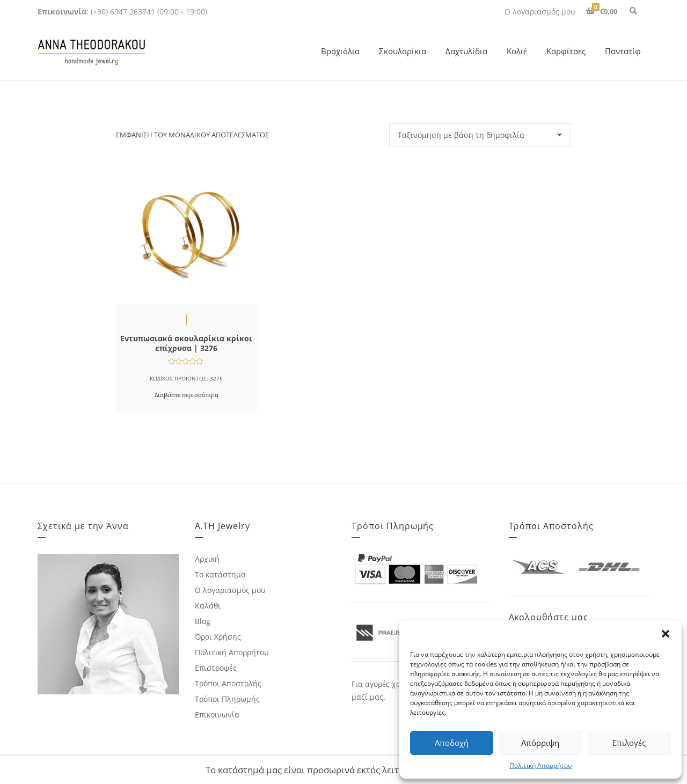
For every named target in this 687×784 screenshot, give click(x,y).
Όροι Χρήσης (218, 637)
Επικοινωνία (217, 715)
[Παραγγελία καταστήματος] (480, 135)
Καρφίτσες (566, 51)
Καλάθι (208, 606)
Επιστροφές (216, 668)
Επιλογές (629, 743)
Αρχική (207, 559)
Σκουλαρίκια (403, 51)
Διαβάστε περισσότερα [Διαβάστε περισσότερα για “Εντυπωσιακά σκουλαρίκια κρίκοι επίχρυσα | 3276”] (187, 395)
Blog (203, 621)
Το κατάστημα (220, 574)
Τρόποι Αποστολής (228, 683)
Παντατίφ (623, 51)
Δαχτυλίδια (466, 51)
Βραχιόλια (340, 51)
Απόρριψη (540, 743)
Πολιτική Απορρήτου (540, 765)
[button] (666, 634)
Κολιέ (517, 51)
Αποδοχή (452, 743)
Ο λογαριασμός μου (540, 12)
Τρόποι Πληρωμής (227, 699)
